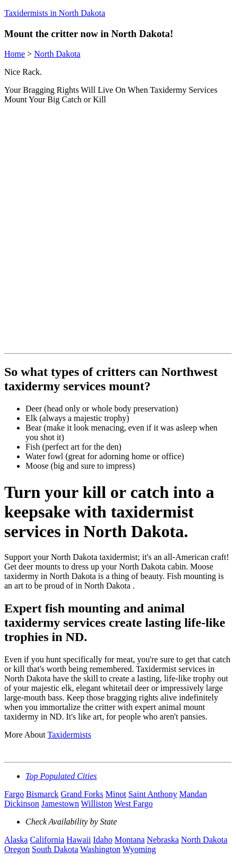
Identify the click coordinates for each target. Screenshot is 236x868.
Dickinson (22, 804)
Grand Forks (82, 794)
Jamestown (60, 804)
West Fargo (133, 804)
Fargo (14, 794)
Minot (116, 794)
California (47, 840)
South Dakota (55, 849)
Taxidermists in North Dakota (55, 13)
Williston (97, 804)
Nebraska (163, 840)
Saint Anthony (153, 794)
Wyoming (139, 849)
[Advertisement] (118, 231)
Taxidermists (69, 735)
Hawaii (78, 840)
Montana (130, 840)
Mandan (193, 794)
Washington (100, 849)
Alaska (16, 840)
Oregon (17, 849)
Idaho (103, 840)
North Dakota (57, 54)
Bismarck (42, 794)
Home (15, 54)
